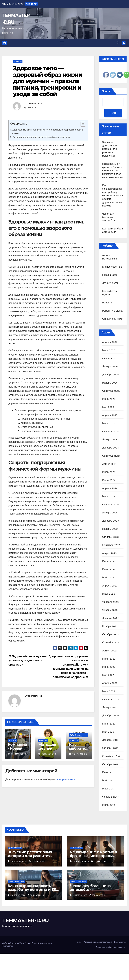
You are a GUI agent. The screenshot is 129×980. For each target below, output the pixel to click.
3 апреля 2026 (18, 895)
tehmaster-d (35, 104)
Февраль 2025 (111, 431)
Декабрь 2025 (111, 375)
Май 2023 (108, 578)
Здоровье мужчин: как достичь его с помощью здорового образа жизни (47, 132)
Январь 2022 (110, 707)
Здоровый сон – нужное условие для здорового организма (27, 660)
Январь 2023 (110, 610)
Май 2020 (108, 732)
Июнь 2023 (109, 569)
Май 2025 (108, 407)
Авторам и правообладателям (98, 942)
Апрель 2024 (110, 488)
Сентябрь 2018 (111, 756)
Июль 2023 (109, 561)
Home (79, 942)
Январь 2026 (110, 366)
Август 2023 (109, 553)
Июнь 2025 (109, 399)
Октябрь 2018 (110, 748)
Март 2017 (108, 789)
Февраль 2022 (111, 699)
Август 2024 (109, 464)
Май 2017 (108, 780)
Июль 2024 (109, 472)
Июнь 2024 (109, 480)
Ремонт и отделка (113, 311)
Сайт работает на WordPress (16, 943)
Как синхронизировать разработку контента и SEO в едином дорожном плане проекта (113, 196)
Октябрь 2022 (111, 634)
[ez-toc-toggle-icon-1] (82, 125)
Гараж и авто (110, 275)
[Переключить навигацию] (62, 43)
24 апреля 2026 (19, 861)
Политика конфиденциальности (111, 947)
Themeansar (8, 946)
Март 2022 (109, 691)
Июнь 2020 (109, 724)
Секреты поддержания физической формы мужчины (41, 137)
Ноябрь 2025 (110, 383)
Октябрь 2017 (110, 764)
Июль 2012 (109, 805)
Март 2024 (109, 496)
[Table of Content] (83, 124)
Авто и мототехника (76, 735)
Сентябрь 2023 (111, 545)
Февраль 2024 (111, 504)
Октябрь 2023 (111, 537)
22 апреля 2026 (81, 861)
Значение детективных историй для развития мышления (110, 149)
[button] (118, 43)
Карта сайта (120, 942)
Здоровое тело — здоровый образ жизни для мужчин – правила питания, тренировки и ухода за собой (48, 81)
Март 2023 (109, 594)
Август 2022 (109, 651)
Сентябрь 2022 (111, 642)
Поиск (106, 91)
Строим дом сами (113, 319)
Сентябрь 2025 (111, 391)
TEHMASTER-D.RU (25, 920)
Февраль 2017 (110, 797)
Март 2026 (109, 350)
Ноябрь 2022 (110, 626)
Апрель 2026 (110, 342)
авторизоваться (66, 779)
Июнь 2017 (109, 772)
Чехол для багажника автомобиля (109, 217)
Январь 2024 (110, 513)
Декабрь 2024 (111, 448)
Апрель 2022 (110, 683)
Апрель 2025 (110, 415)
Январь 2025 (110, 440)
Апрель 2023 (110, 586)
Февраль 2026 (111, 358)
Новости (18, 61)
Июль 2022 (109, 659)
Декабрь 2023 (111, 521)
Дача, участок (110, 283)
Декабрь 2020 (111, 716)
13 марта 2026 (80, 895)
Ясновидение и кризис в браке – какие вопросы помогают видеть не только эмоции (113, 171)
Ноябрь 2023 (110, 529)
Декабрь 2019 (110, 740)
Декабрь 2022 (111, 618)
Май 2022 (108, 675)
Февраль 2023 (111, 602)
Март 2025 (109, 423)
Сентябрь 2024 (111, 456)
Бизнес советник (112, 267)
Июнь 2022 (109, 667)
